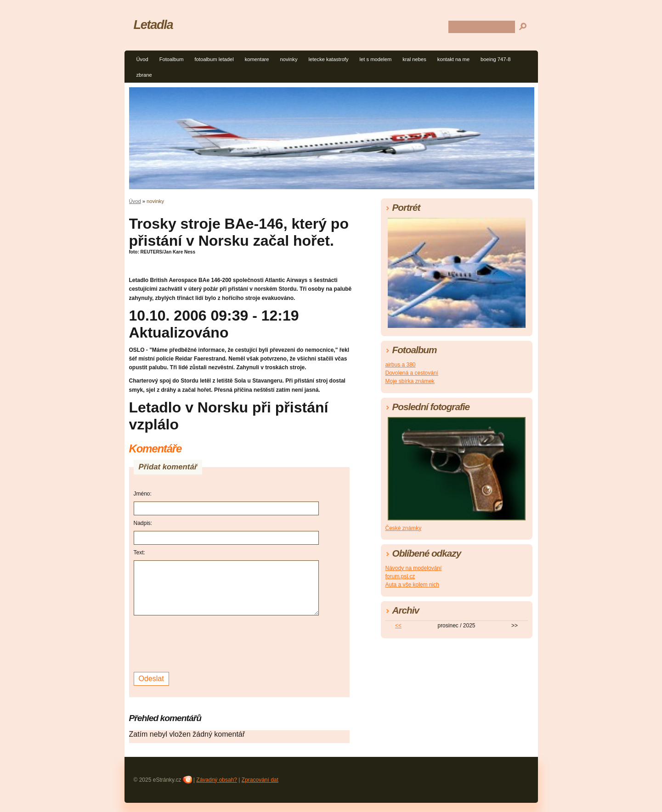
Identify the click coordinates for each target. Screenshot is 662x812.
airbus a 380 (401, 365)
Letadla (153, 25)
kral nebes (414, 59)
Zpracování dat (260, 780)
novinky (289, 59)
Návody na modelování (414, 568)
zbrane (144, 75)
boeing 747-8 (495, 59)
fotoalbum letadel (214, 59)
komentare (257, 59)
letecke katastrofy (329, 59)
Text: (139, 553)
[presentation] (204, 643)
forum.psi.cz (400, 576)
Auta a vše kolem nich (412, 585)
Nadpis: (143, 523)
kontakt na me (453, 59)
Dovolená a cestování (412, 373)
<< (398, 626)
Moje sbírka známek (410, 381)
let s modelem (376, 59)
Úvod (142, 59)
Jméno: (143, 494)
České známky (404, 528)
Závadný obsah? (217, 780)
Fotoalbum (172, 59)
